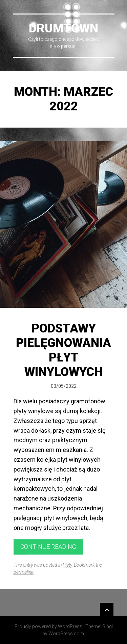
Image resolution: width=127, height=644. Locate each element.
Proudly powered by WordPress (48, 626)
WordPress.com (66, 634)
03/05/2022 (64, 386)
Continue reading (48, 547)
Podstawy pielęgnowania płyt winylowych (63, 350)
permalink (24, 572)
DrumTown (63, 28)
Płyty (67, 565)
